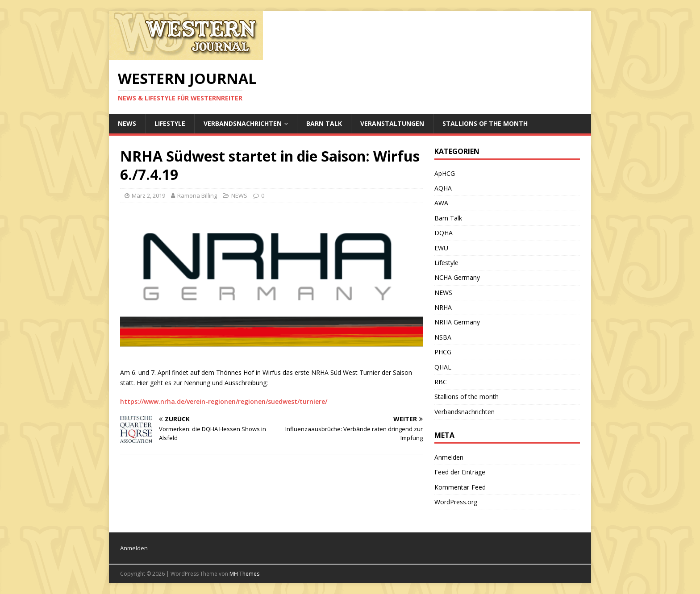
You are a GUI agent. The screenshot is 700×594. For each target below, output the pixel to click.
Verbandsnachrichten (243, 123)
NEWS (127, 123)
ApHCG (445, 173)
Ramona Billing (197, 195)
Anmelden (449, 457)
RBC (441, 382)
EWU (441, 248)
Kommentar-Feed (460, 487)
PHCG (443, 352)
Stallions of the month (485, 123)
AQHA (443, 188)
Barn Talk (324, 123)
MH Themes (244, 574)
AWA (441, 203)
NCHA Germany (457, 277)
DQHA (444, 233)
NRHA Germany (457, 322)
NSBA (443, 337)
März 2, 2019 (148, 195)
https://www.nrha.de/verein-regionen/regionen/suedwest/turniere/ (224, 401)
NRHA (443, 307)
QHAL (443, 367)
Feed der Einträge (460, 472)
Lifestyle (170, 123)
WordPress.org (456, 502)
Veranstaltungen (392, 123)
